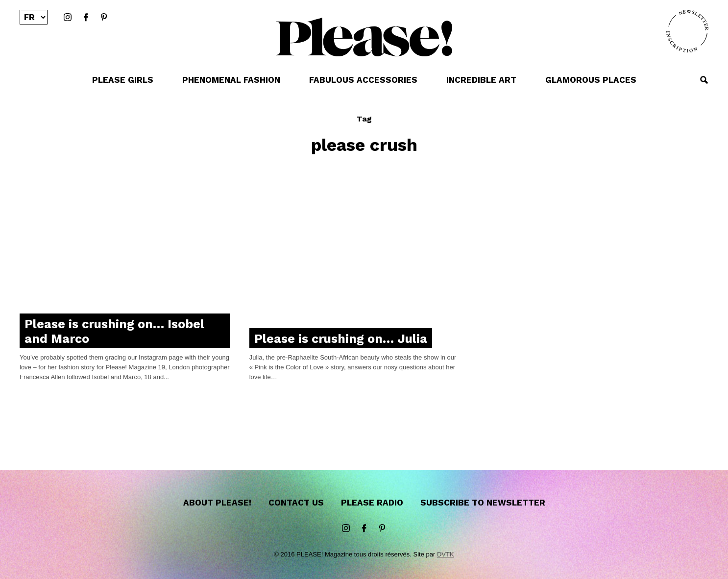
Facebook (86, 18)
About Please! (217, 503)
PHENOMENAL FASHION (231, 80)
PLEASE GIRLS (123, 80)
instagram (68, 18)
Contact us (296, 503)
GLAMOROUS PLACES (591, 80)
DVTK (446, 554)
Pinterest (104, 18)
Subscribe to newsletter (483, 503)
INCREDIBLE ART (481, 80)
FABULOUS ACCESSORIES (363, 80)
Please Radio (372, 503)
